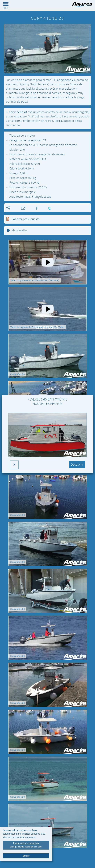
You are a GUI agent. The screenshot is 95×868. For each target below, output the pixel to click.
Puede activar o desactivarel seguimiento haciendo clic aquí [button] (26, 846)
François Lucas (41, 197)
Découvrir (77, 464)
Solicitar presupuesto (25, 219)
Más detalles (20, 230)
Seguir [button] (26, 857)
